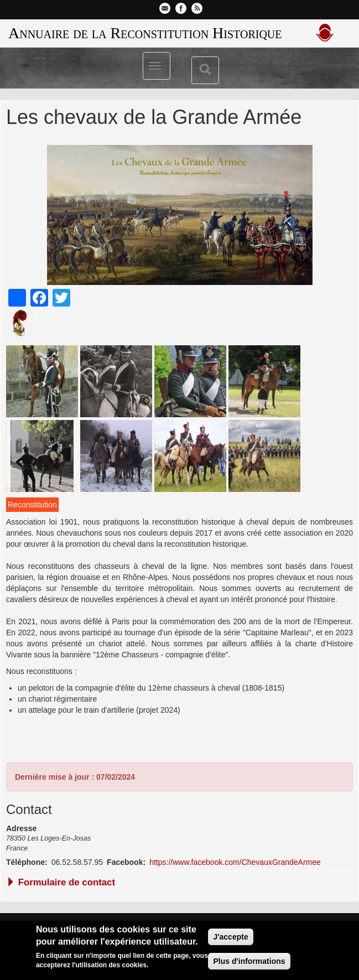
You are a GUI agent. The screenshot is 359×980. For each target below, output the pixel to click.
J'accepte (230, 937)
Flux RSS (197, 8)
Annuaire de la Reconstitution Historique (145, 33)
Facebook (181, 8)
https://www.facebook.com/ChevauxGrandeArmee (235, 862)
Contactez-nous (165, 8)
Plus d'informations (249, 961)
